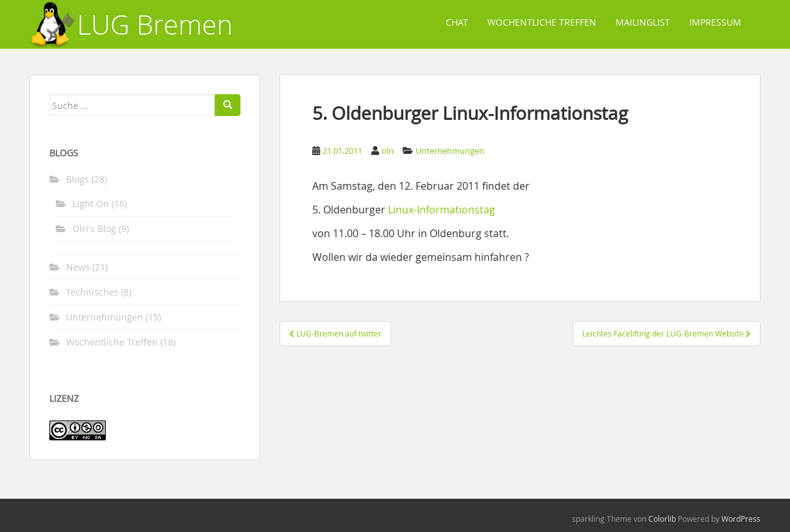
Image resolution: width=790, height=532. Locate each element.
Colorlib (662, 519)
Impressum (715, 22)
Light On (91, 204)
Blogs (78, 179)
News (78, 267)
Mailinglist (643, 22)
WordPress (741, 519)
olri (388, 151)
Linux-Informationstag (441, 210)
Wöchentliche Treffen (542, 22)
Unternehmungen (450, 151)
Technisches (92, 292)
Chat (457, 22)
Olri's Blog (94, 229)
